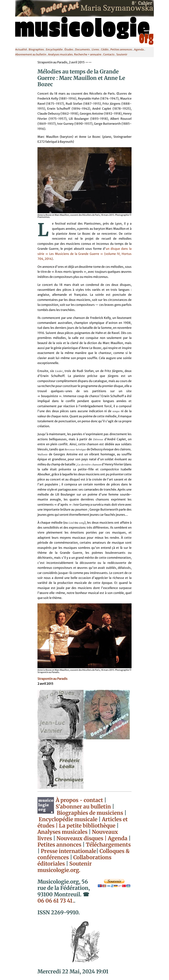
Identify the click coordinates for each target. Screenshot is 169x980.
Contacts (109, 54)
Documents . (83, 49)
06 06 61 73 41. (56, 901)
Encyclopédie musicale (68, 819)
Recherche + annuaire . (89, 54)
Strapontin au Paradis (52, 679)
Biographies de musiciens (91, 813)
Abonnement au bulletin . (32, 54)
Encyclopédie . (55, 49)
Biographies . (37, 49)
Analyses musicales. (61, 54)
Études (69, 49)
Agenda (139, 49)
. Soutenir (121, 54)
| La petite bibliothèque (85, 826)
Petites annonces (121, 49)
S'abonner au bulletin (83, 807)
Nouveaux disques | (82, 838)
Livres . (96, 49)
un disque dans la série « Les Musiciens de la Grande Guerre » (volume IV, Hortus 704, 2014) (84, 254)
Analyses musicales (63, 832)
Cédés (105, 49)
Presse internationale (68, 851)
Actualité (21, 49)
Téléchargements (108, 845)
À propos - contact (79, 800)
